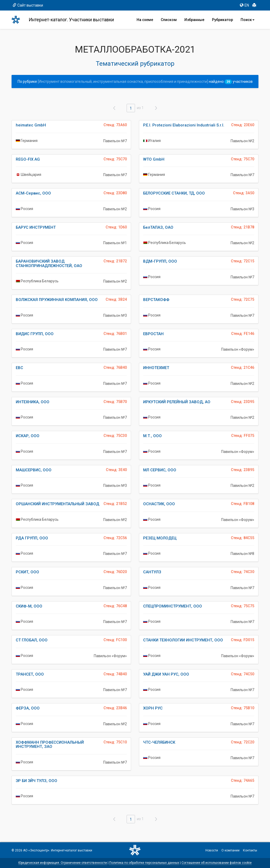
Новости (212, 850)
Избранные (194, 20)
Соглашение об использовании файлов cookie (217, 863)
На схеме (145, 20)
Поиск (248, 20)
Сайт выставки (28, 5)
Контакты (250, 850)
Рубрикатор (222, 20)
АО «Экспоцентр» (36, 850)
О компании (230, 850)
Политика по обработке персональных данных (144, 863)
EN (244, 5)
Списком (169, 20)
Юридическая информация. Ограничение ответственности (63, 863)
